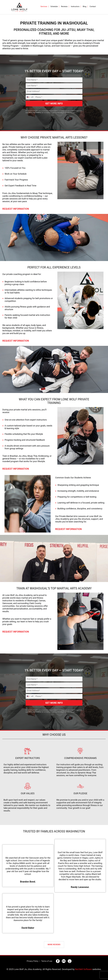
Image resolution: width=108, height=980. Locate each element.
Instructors (75, 6)
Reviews (64, 6)
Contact (93, 6)
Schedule (54, 6)
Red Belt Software (83, 969)
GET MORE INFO (54, 104)
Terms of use (47, 961)
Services (44, 6)
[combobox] (30, 97)
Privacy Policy (33, 961)
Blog (84, 6)
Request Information (16, 209)
